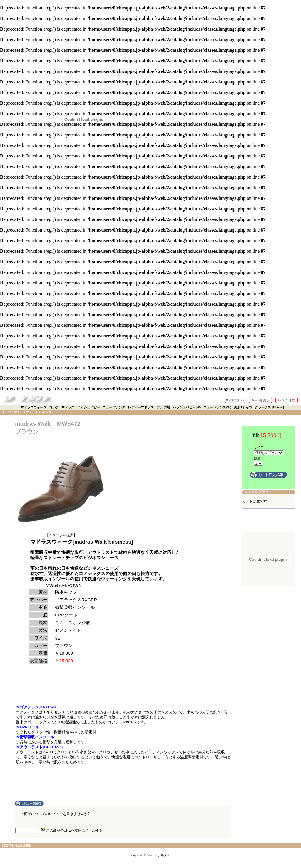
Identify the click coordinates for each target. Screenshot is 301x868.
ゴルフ (54, 407)
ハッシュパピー (89, 407)
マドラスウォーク (34, 407)
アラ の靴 (163, 407)
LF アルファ (162, 855)
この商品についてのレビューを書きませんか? (53, 814)
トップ (6, 412)
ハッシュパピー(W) (187, 407)
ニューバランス (114, 407)
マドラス (68, 407)
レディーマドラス (141, 407)
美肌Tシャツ (243, 407)
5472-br (46, 412)
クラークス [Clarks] (269, 407)
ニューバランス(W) (217, 407)
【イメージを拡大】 (61, 533)
